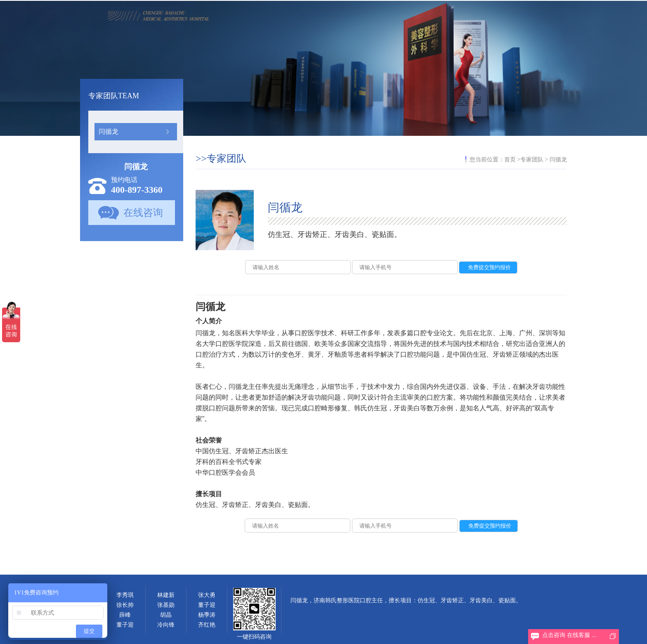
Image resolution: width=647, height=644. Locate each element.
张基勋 (166, 605)
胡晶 (166, 615)
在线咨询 (143, 213)
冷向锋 (166, 625)
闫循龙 (109, 131)
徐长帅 (125, 605)
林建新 (166, 595)
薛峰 (125, 615)
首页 (510, 160)
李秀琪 (125, 595)
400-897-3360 (137, 190)
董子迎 (125, 625)
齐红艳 (207, 625)
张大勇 (207, 595)
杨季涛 (207, 615)
